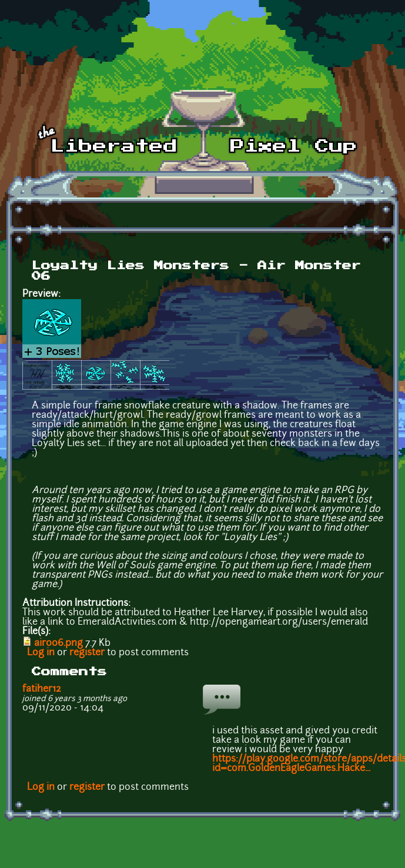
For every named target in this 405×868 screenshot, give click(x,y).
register (87, 653)
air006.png (58, 644)
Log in (41, 653)
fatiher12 (42, 689)
